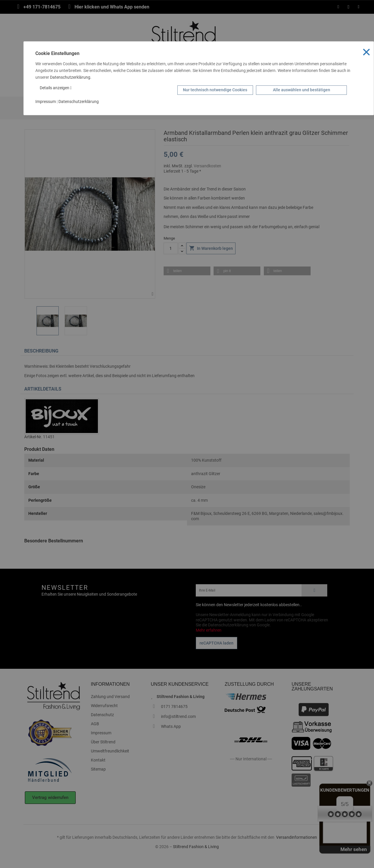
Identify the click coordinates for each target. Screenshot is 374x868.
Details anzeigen (56, 88)
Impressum (46, 102)
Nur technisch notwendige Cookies (215, 90)
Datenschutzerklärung (70, 77)
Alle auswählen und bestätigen (302, 90)
